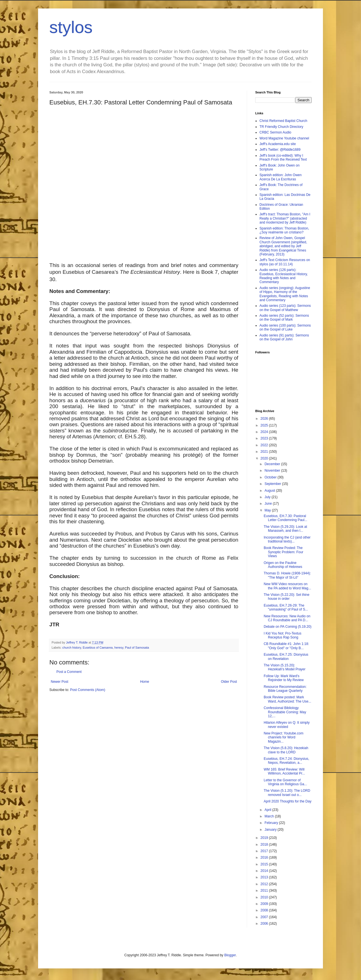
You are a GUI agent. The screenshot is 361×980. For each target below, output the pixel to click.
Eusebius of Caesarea (98, 648)
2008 (265, 910)
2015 (265, 864)
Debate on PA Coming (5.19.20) (288, 627)
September (273, 484)
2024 (265, 432)
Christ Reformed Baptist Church (283, 121)
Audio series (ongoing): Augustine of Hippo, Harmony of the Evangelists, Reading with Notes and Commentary (285, 294)
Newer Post (60, 682)
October (271, 477)
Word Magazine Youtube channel (284, 138)
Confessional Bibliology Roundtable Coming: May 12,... (285, 712)
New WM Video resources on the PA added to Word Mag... (287, 586)
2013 (265, 877)
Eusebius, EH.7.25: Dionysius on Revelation (286, 657)
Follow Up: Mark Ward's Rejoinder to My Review (284, 678)
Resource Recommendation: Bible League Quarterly (285, 689)
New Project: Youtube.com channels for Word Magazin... (284, 737)
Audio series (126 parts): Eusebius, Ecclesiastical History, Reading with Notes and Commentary (284, 276)
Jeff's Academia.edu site (278, 144)
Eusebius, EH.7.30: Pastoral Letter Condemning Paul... (285, 518)
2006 (265, 924)
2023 (265, 438)
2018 (265, 845)
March (270, 816)
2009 (265, 904)
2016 (265, 858)
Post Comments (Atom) (88, 690)
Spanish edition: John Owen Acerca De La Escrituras (280, 177)
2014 (265, 871)
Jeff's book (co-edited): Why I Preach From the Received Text (283, 158)
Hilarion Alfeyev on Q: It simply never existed (287, 725)
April (268, 810)
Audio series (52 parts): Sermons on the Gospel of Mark (284, 318)
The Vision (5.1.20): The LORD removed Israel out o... (287, 793)
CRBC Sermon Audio (275, 132)
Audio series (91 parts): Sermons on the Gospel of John (284, 337)
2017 (265, 851)
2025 (265, 425)
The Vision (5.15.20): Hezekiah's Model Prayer (285, 667)
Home (145, 682)
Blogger (230, 955)
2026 (265, 419)
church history (72, 648)
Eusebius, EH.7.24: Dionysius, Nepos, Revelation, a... (286, 761)
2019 (265, 838)
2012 (265, 884)
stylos (71, 27)
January (271, 830)
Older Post (229, 682)
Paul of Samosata (137, 648)
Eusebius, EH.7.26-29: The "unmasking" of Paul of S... (286, 607)
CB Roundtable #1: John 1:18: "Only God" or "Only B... (286, 646)
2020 (265, 458)
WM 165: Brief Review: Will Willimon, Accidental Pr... (284, 771)
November (273, 471)
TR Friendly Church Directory (281, 127)
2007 (265, 917)
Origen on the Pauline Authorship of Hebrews (283, 565)
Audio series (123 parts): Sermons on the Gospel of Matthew (285, 308)
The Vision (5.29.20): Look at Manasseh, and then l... (285, 529)
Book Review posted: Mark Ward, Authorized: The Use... (287, 699)
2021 (265, 452)
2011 (265, 891)
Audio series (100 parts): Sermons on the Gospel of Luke (285, 327)
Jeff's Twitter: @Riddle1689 (280, 150)
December (273, 464)
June (269, 504)
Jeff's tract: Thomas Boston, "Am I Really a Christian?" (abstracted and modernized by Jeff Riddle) (285, 218)
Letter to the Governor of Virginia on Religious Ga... (285, 782)
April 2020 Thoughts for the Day (288, 801)
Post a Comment (69, 672)
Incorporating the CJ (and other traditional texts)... (287, 539)
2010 (265, 897)
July (268, 497)
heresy (119, 648)
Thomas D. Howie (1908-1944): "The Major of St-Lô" (287, 575)
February (272, 823)
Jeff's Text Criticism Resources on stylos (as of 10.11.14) (285, 262)
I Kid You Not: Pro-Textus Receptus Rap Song (282, 635)
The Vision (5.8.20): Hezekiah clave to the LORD (286, 750)
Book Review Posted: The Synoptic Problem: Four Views (283, 552)
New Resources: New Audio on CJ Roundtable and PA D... (287, 618)
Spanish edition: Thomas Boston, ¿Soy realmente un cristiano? (284, 230)
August (270, 491)
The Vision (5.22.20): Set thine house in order (287, 597)
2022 (265, 445)
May (268, 510)
